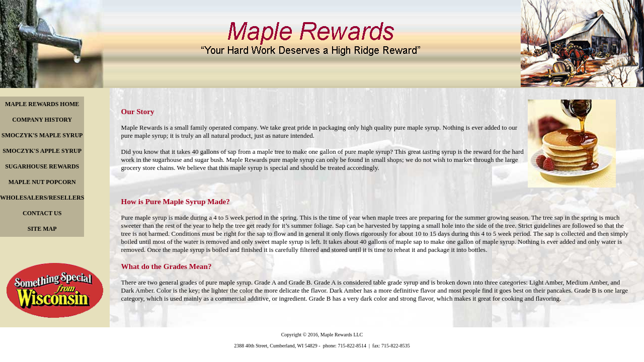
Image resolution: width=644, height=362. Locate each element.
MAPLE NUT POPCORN (42, 182)
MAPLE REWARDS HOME (42, 104)
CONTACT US (42, 213)
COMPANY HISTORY (42, 120)
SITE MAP (42, 229)
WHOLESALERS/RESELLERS (42, 198)
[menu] (42, 167)
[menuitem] (42, 104)
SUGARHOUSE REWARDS (42, 166)
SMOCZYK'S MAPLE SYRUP (42, 135)
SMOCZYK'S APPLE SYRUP (42, 151)
